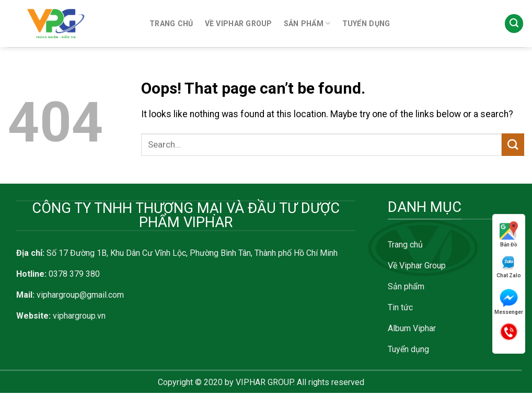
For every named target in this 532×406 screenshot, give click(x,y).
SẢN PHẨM (307, 23)
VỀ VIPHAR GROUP (239, 24)
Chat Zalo (509, 267)
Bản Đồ (509, 234)
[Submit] (513, 145)
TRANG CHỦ (171, 24)
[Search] (514, 24)
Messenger (509, 302)
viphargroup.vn (79, 316)
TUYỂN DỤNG (366, 24)
